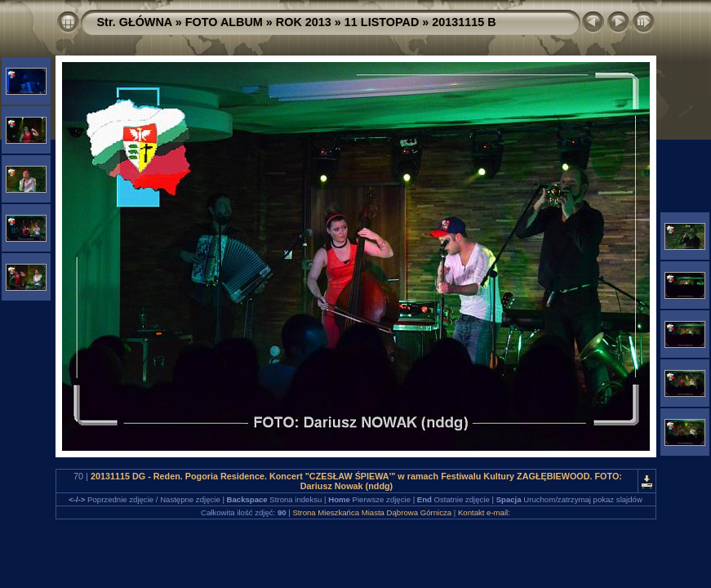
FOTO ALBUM (224, 22)
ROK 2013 (304, 22)
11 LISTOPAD (382, 22)
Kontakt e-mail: (484, 512)
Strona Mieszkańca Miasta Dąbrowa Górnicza (372, 512)
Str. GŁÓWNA (135, 22)
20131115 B (464, 22)
